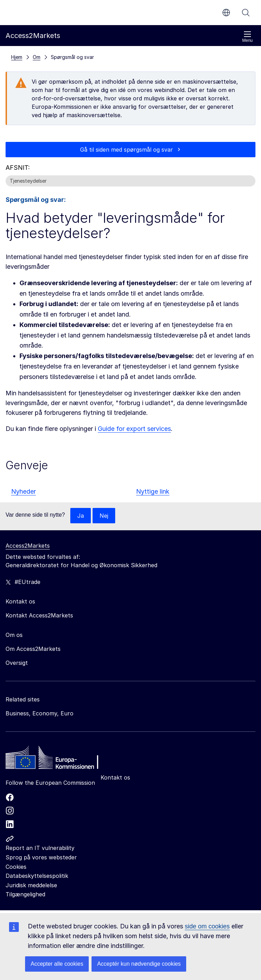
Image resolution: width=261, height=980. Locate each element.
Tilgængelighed (25, 894)
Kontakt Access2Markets (39, 615)
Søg (246, 13)
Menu (247, 37)
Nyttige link (153, 491)
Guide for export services (134, 429)
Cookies (16, 867)
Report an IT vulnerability (40, 848)
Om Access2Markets (33, 649)
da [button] (226, 13)
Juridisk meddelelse (31, 885)
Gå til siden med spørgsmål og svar (126, 150)
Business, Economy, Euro (39, 713)
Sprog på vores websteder (41, 857)
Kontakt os (115, 777)
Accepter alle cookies (57, 964)
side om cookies (207, 926)
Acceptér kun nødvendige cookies (139, 964)
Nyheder (23, 491)
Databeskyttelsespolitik (37, 876)
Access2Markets (28, 546)
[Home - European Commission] (56, 759)
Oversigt (17, 663)
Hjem (17, 57)
